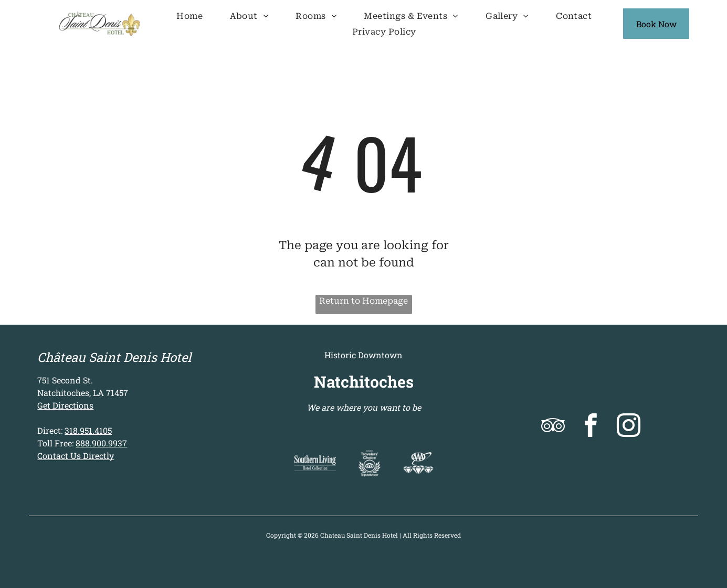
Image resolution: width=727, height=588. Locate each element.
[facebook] (591, 427)
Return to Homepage (363, 301)
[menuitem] (189, 16)
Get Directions (65, 405)
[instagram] (629, 427)
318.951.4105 (88, 430)
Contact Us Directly (76, 456)
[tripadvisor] (553, 427)
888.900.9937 (101, 443)
